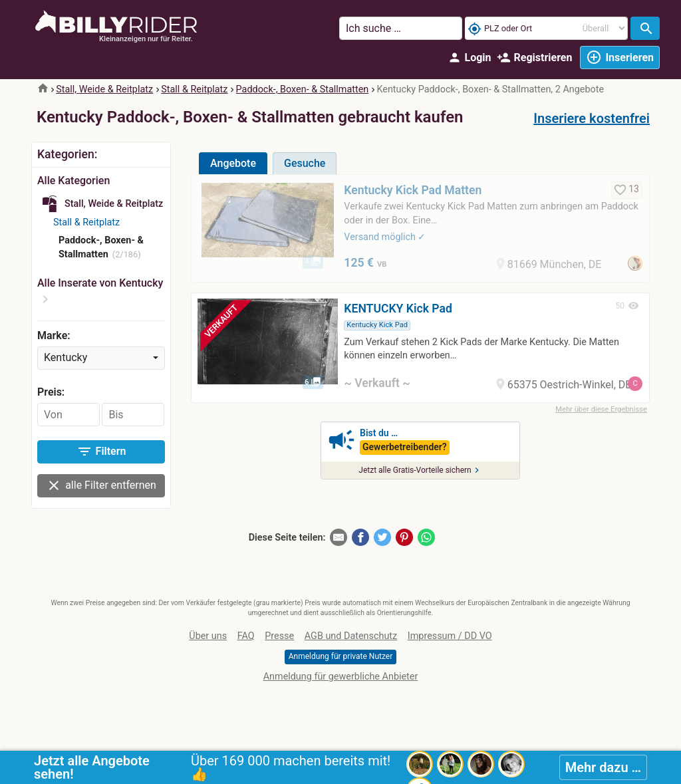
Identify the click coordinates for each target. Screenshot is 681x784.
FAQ (246, 636)
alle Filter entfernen (101, 485)
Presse (279, 636)
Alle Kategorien (73, 181)
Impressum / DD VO (450, 636)
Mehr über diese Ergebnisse (601, 409)
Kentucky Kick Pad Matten (413, 190)
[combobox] (101, 358)
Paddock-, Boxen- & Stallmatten (303, 89)
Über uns (208, 636)
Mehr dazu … (603, 767)
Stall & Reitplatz (194, 89)
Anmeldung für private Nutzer (340, 656)
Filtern (101, 452)
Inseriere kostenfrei (592, 118)
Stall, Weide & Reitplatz (104, 89)
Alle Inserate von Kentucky (100, 283)
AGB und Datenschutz (351, 636)
